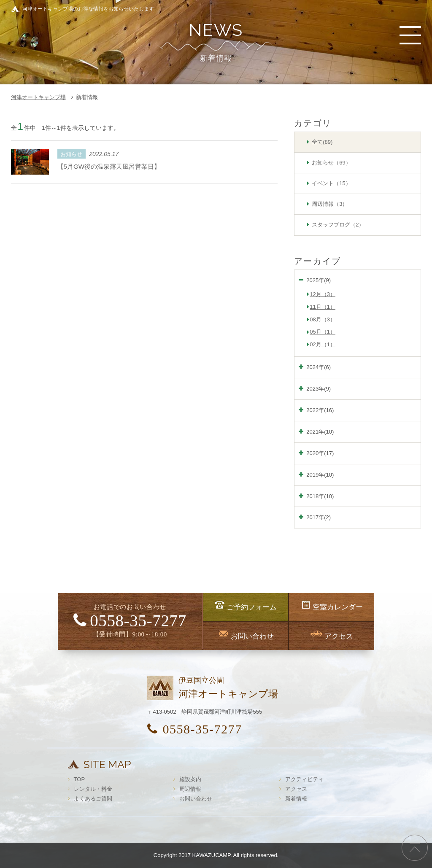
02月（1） (323, 344)
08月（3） (323, 319)
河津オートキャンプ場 (38, 97)
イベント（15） (331, 183)
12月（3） (323, 294)
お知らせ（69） (331, 163)
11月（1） (323, 307)
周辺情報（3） (330, 204)
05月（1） (323, 332)
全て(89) (322, 142)
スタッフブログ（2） (338, 225)
